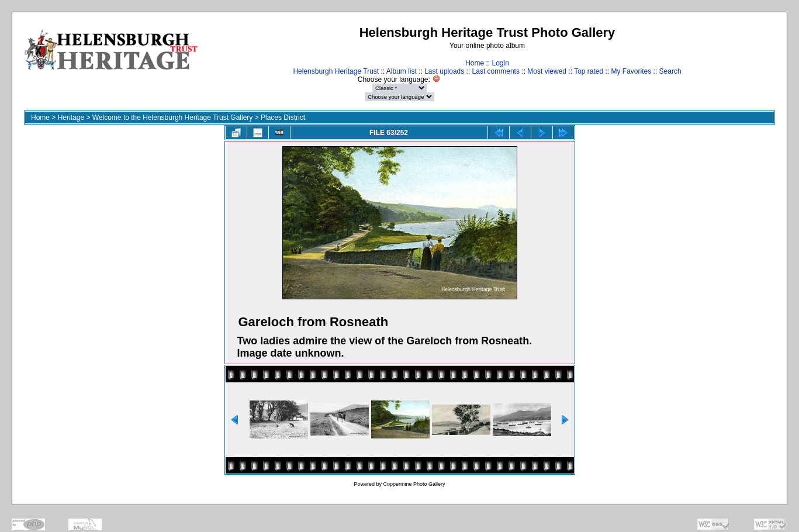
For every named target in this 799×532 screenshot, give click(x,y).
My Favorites (632, 71)
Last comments (496, 71)
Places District (283, 118)
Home (475, 63)
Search (670, 71)
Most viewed (547, 71)
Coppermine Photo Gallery (414, 484)
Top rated (589, 71)
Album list (402, 71)
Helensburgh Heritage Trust (336, 71)
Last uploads (444, 71)
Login (500, 63)
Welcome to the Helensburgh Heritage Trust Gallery (173, 118)
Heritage (71, 118)
